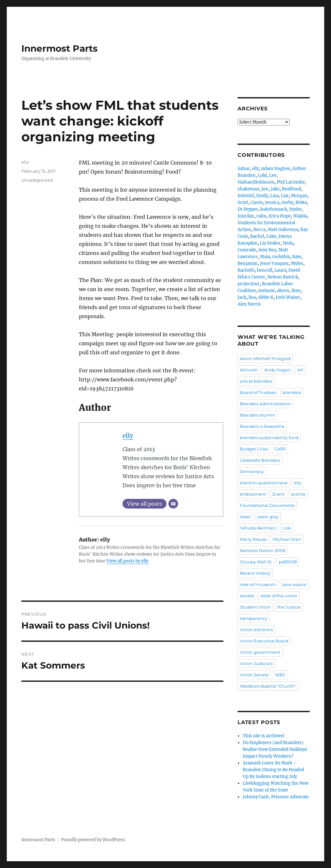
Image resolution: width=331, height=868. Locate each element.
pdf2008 (288, 562)
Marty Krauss (253, 539)
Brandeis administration (265, 404)
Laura (280, 270)
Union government (260, 652)
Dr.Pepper (248, 209)
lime (296, 291)
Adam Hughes (276, 169)
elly (128, 436)
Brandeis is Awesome (262, 426)
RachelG (246, 270)
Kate (297, 257)
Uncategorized (37, 180)
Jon (265, 189)
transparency (254, 618)
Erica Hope (280, 216)
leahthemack (274, 209)
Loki (262, 175)
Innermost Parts (59, 48)
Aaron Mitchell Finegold (265, 358)
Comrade (247, 250)
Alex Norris (249, 304)
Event (279, 494)
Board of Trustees (258, 392)
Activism (249, 370)
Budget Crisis (254, 449)
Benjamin (248, 263)
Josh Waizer (288, 297)
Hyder (296, 209)
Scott (243, 202)
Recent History (255, 573)
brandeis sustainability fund (269, 438)
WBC (280, 675)
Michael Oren (287, 539)
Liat (285, 196)
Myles (297, 263)
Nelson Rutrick (283, 277)
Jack (242, 297)
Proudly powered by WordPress (93, 840)
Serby (287, 202)
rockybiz (281, 257)
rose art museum (258, 584)
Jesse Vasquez (274, 263)
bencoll (265, 270)
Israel (245, 517)
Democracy (252, 471)
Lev (273, 175)
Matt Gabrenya (283, 230)
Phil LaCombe (291, 182)
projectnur (249, 284)
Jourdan (246, 216)
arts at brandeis (256, 381)
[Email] (173, 504)
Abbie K (266, 297)
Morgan (299, 196)
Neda (288, 243)
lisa (252, 297)
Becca (259, 230)
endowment (253, 494)
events (298, 494)
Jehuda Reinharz (258, 528)
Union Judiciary (256, 663)
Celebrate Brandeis (260, 460)
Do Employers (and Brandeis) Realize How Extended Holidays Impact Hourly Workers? (275, 749)
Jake (275, 189)
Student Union (255, 607)
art (300, 370)
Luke (271, 236)
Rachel (257, 236)
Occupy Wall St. (256, 562)
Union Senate (254, 675)
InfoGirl (246, 196)
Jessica (272, 202)
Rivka (301, 202)
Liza (274, 196)
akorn (283, 291)
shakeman (248, 189)
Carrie (257, 202)
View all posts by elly (127, 561)
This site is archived (263, 736)
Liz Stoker (270, 243)
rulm (261, 216)
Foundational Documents (267, 505)
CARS (280, 449)
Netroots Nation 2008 (262, 550)
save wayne (294, 584)
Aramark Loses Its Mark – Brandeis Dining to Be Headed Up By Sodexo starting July (273, 770)
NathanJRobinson (256, 182)
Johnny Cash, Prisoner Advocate (276, 797)
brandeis (292, 392)
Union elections (256, 630)
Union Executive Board (264, 641)
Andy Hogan (278, 370)
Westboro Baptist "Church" (268, 686)
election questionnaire (264, 483)
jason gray (268, 517)
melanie (267, 291)
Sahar (244, 169)
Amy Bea (267, 250)
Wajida (300, 216)
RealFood (291, 189)
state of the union (279, 596)
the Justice (289, 607)
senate (247, 596)
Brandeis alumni (257, 415)
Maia (265, 257)
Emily (262, 196)
